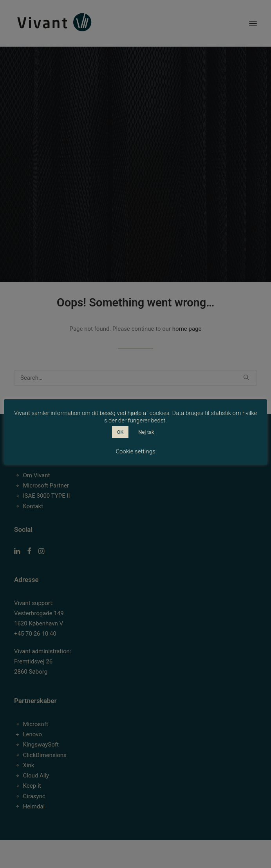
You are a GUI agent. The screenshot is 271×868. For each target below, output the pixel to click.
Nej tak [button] (146, 432)
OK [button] (120, 432)
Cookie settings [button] (135, 451)
